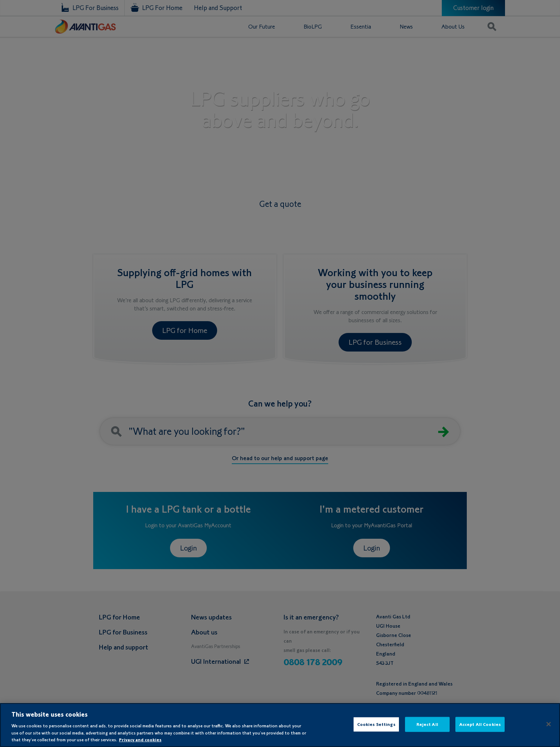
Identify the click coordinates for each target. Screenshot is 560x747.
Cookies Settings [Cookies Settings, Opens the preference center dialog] (376, 724)
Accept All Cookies (480, 724)
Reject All (427, 724)
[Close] (549, 724)
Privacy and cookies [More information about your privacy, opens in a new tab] (140, 740)
